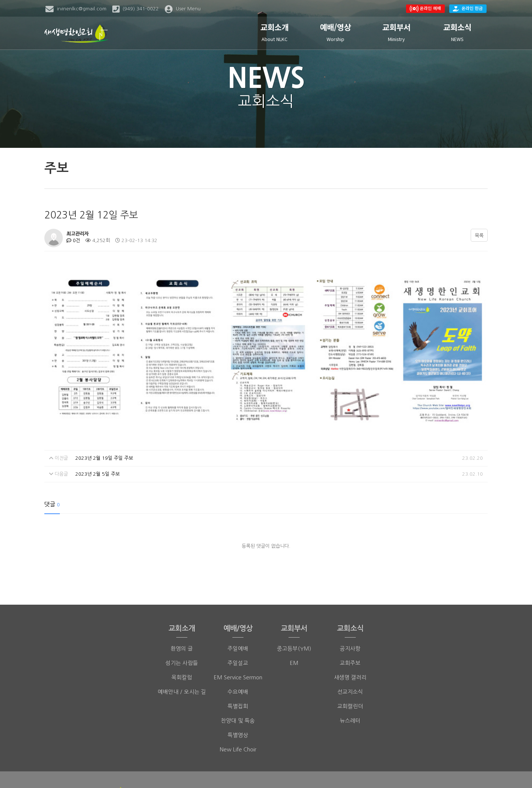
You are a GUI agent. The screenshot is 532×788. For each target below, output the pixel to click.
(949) (304, 768)
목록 (479, 236)
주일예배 (238, 599)
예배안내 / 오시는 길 (182, 643)
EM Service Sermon (238, 628)
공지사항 (350, 599)
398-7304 (328, 768)
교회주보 (350, 614)
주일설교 (238, 614)
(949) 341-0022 (261, 768)
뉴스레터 (350, 671)
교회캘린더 (350, 657)
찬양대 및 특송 (238, 671)
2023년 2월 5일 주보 (98, 425)
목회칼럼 (182, 628)
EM (294, 614)
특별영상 (238, 686)
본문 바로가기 (0, 0)
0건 (73, 240)
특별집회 (238, 657)
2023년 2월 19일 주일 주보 (104, 409)
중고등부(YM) (294, 599)
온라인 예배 (425, 8)
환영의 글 (182, 599)
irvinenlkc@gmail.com (391, 768)
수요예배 (238, 643)
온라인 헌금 (468, 8)
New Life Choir (238, 700)
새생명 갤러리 (350, 628)
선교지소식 (350, 643)
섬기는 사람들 (182, 614)
